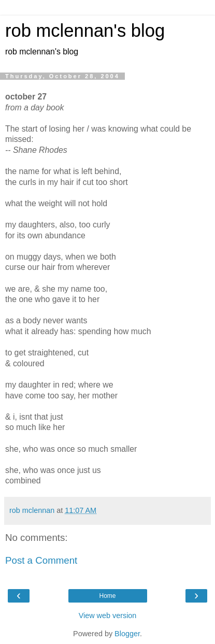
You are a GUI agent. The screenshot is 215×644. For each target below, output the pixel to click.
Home (107, 596)
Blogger (127, 634)
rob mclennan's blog (85, 31)
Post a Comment (41, 560)
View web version (108, 616)
